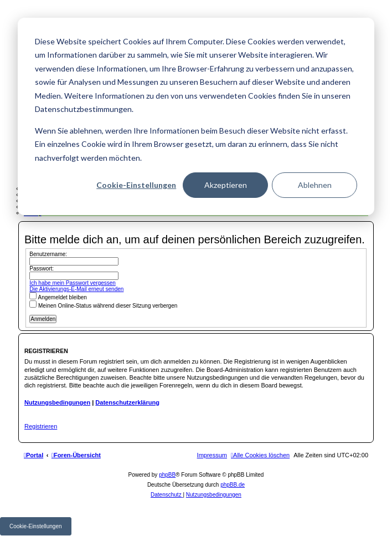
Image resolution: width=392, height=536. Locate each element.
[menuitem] (260, 455)
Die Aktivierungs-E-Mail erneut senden (76, 289)
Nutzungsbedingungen (57, 402)
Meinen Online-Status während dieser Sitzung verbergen (103, 306)
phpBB (167, 475)
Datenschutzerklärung (127, 402)
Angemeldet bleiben (58, 297)
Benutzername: (48, 254)
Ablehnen (315, 185)
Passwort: (42, 269)
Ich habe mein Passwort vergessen (73, 283)
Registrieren (41, 426)
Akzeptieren (226, 185)
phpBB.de (233, 485)
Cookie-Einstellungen (136, 185)
